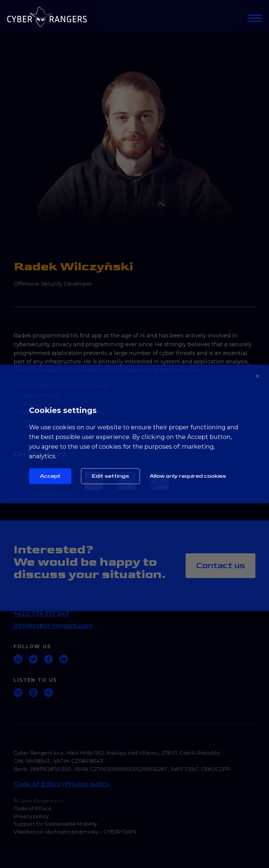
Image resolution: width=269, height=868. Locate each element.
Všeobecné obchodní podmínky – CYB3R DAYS (75, 832)
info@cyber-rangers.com (53, 626)
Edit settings (110, 476)
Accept (50, 476)
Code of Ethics (37, 784)
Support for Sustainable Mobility (55, 824)
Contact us (220, 566)
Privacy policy (87, 784)
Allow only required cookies (188, 476)
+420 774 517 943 (41, 613)
